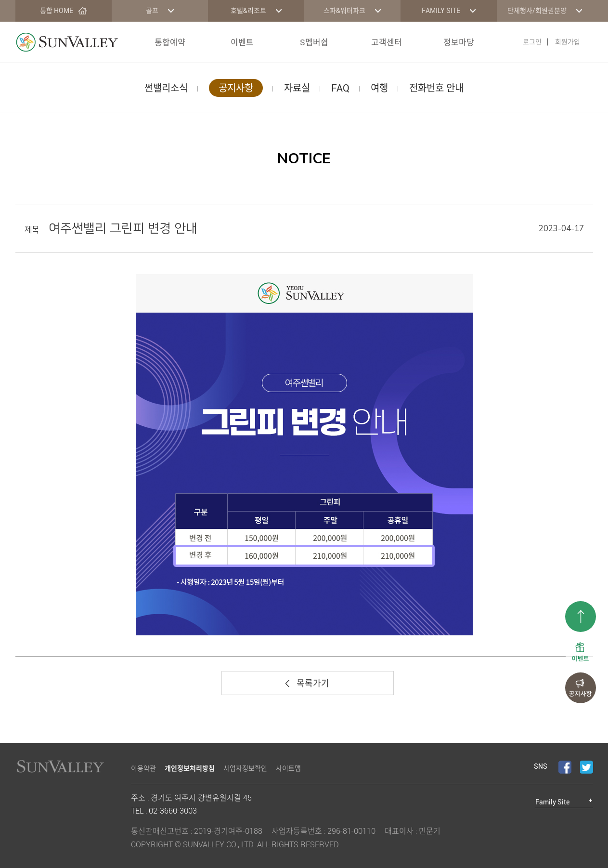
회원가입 (568, 42)
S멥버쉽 (314, 42)
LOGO (67, 42)
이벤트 (242, 42)
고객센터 (387, 42)
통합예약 (170, 42)
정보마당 (459, 42)
